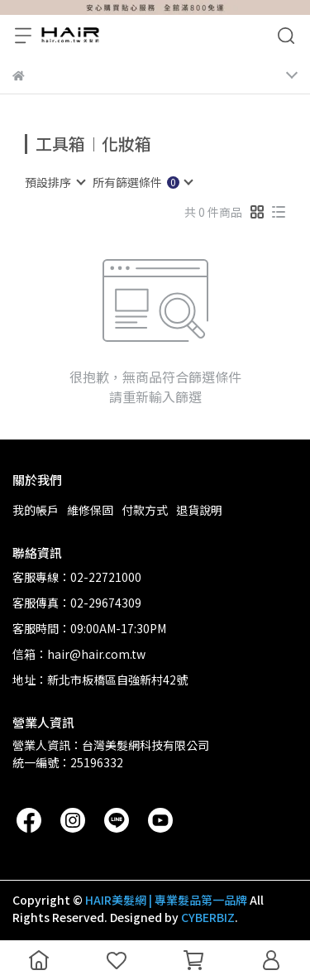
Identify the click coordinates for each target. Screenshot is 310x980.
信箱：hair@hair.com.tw (79, 654)
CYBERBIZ (208, 917)
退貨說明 (199, 510)
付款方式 (145, 510)
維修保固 (90, 510)
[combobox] (55, 182)
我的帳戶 (36, 510)
